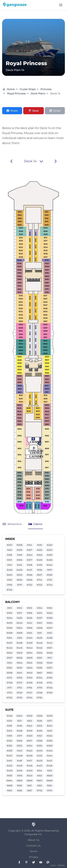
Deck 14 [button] (33, 161)
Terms (33, 851)
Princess (46, 89)
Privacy (34, 857)
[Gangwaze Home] (15, 5)
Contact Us (34, 846)
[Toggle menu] (61, 5)
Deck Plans (38, 93)
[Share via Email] (55, 111)
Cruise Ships (28, 89)
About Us (33, 840)
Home (9, 89)
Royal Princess (16, 93)
